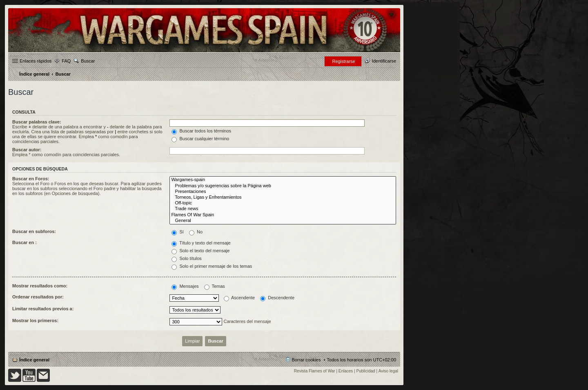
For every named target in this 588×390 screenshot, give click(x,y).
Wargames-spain (283, 180)
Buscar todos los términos (201, 131)
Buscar (88, 61)
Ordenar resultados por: (38, 297)
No (196, 232)
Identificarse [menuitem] (384, 61)
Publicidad (366, 371)
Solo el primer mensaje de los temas (212, 266)
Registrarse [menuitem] (343, 61)
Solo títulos (186, 258)
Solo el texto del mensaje (200, 251)
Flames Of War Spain (283, 215)
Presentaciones (283, 192)
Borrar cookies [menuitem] (306, 360)
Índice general (34, 360)
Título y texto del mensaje (201, 243)
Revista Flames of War (315, 371)
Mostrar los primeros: (35, 321)
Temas (215, 286)
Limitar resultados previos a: (43, 309)
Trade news (283, 209)
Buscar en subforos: (34, 231)
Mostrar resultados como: (40, 286)
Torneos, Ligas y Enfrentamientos (283, 197)
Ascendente (239, 298)
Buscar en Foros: (31, 179)
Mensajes (185, 286)
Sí (177, 232)
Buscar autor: (27, 150)
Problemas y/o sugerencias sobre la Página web (283, 186)
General (283, 221)
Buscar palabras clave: (37, 122)
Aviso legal (388, 371)
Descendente (277, 298)
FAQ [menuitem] (66, 61)
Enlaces (346, 371)
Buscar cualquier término (200, 139)
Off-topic (283, 203)
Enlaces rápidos (36, 61)
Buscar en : (24, 242)
